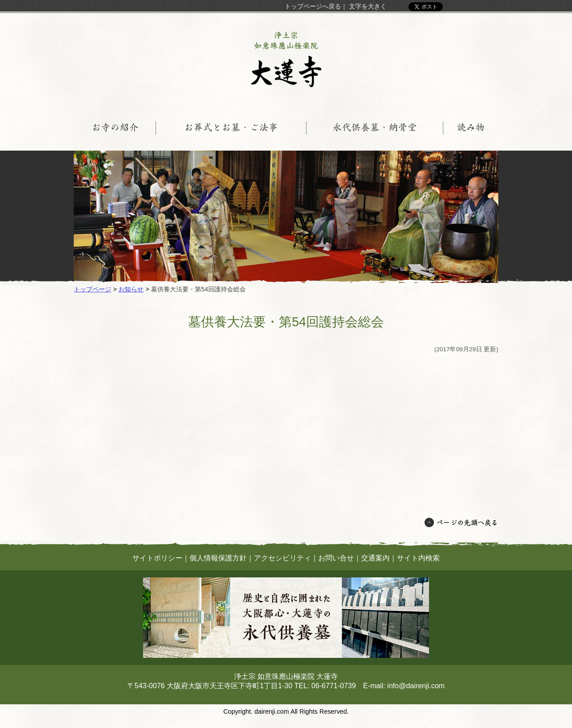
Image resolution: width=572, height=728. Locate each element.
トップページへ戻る (313, 6)
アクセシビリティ (282, 558)
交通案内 (375, 558)
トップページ (93, 289)
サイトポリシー (157, 558)
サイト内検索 (418, 558)
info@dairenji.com (416, 686)
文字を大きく (368, 6)
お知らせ (131, 289)
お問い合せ (336, 558)
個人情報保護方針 (218, 558)
